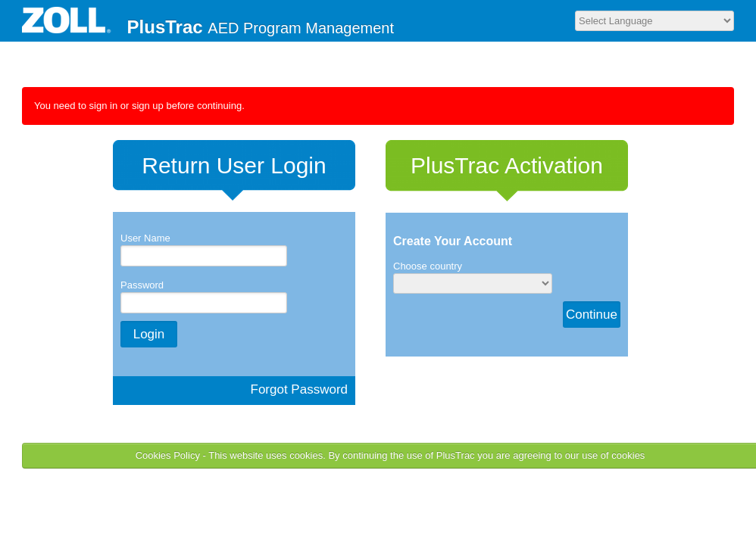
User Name (145, 238)
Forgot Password (300, 389)
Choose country (428, 266)
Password (142, 285)
